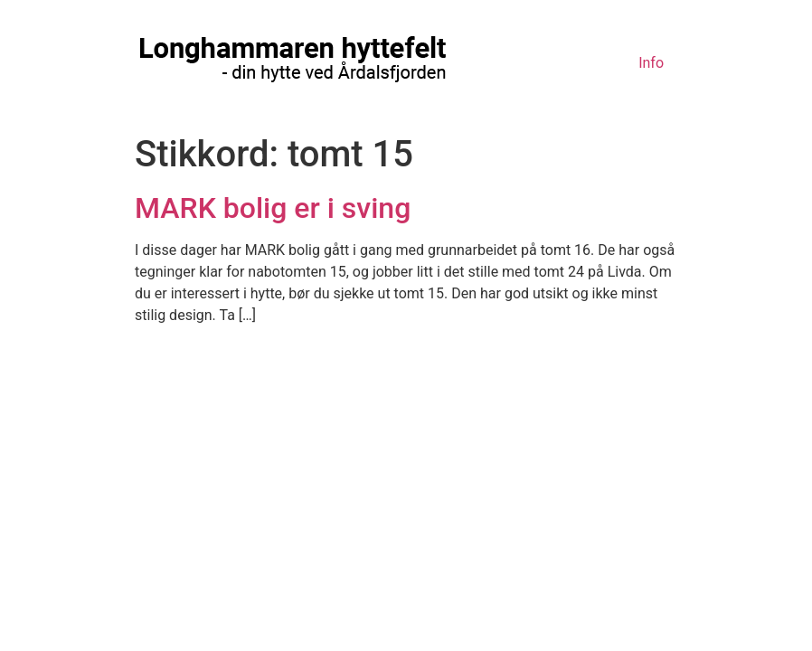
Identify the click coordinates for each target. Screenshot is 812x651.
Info (651, 63)
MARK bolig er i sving (273, 208)
